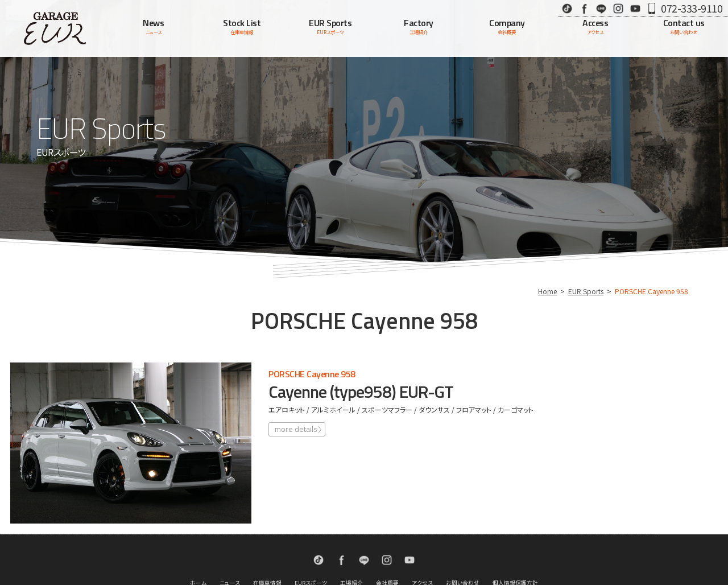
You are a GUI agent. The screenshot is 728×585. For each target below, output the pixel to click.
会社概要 (387, 539)
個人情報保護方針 (515, 539)
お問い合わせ (463, 539)
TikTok (567, 8)
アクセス (422, 539)
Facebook (584, 8)
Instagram (618, 8)
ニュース (230, 539)
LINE (601, 8)
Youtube (635, 8)
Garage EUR (55, 28)
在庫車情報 (267, 539)
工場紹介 (351, 539)
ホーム (198, 539)
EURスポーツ (311, 539)
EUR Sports (586, 291)
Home (547, 291)
